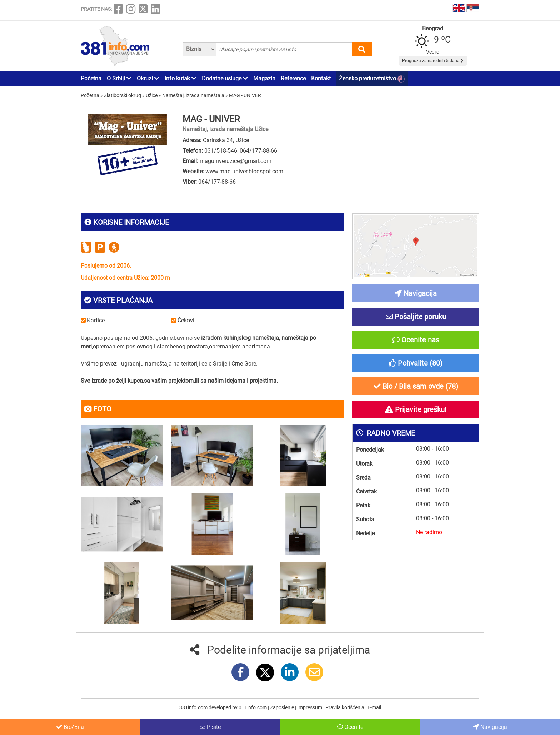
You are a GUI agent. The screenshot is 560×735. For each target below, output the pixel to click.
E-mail (374, 707)
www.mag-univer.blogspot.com (244, 171)
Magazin (264, 78)
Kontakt (321, 78)
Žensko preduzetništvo (372, 79)
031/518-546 (221, 151)
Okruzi (148, 78)
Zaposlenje (282, 707)
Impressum (310, 707)
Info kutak (181, 78)
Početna (91, 78)
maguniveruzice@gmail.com (236, 161)
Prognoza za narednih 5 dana (433, 61)
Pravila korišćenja (345, 707)
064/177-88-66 (258, 151)
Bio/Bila (70, 727)
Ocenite (350, 727)
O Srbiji (119, 78)
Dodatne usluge (225, 78)
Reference (293, 78)
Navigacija (490, 727)
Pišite (210, 727)
